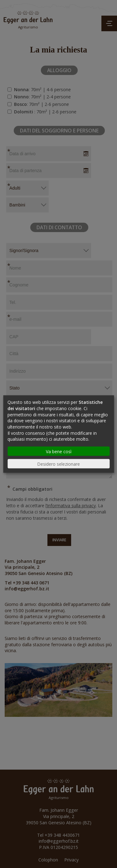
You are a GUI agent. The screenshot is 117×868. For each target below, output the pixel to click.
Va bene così (59, 451)
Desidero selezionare (58, 464)
